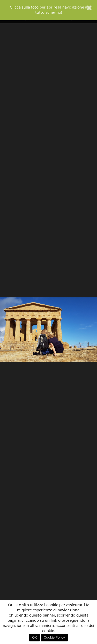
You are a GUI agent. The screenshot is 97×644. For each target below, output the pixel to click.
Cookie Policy (54, 638)
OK (35, 638)
